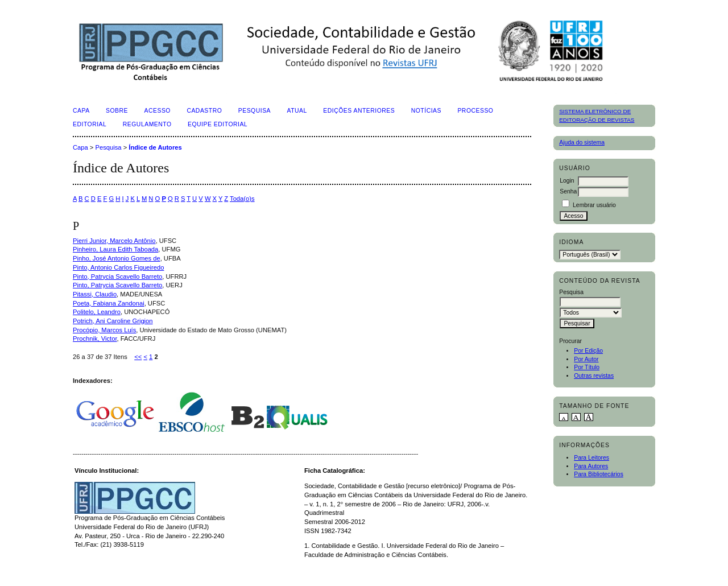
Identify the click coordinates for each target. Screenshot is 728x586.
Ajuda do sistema (582, 143)
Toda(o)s (242, 199)
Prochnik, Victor (95, 339)
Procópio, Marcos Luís (104, 330)
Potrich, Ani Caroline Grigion (113, 321)
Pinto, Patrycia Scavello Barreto (117, 277)
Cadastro (204, 111)
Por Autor (586, 359)
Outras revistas (594, 376)
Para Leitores (591, 458)
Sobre (117, 111)
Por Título (587, 367)
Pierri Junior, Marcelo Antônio (114, 241)
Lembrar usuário (594, 205)
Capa (81, 111)
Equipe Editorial (218, 124)
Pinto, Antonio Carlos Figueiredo (118, 267)
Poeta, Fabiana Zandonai (109, 303)
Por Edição (588, 351)
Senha (568, 191)
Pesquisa (255, 111)
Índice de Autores (155, 147)
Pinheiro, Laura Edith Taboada (115, 249)
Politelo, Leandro (97, 312)
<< (138, 357)
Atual (297, 111)
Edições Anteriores (359, 111)
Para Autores (591, 466)
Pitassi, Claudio (95, 294)
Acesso (158, 111)
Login (567, 181)
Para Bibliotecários (599, 474)
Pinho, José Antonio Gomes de (117, 258)
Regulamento (147, 124)
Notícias (426, 111)
